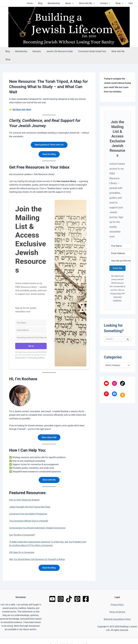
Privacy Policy (20, 350)
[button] (77, 3)
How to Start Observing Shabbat (25, 492)
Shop (121, 3)
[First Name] (31, 315)
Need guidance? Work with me (49, 137)
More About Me (49, 429)
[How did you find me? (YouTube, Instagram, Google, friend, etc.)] (31, 330)
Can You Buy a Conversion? (22, 527)
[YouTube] (52, 591)
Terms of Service (117, 604)
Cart (131, 3)
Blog (47, 3)
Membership (60, 3)
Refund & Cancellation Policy (117, 612)
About (74, 3)
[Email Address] (31, 322)
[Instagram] (61, 591)
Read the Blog (49, 146)
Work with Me (91, 3)
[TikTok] (69, 591)
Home (38, 3)
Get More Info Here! (22, 101)
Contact (108, 3)
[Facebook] (86, 591)
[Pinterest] (77, 591)
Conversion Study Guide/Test (87, 51)
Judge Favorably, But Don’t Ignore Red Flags (30, 499)
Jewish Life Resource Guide (56, 51)
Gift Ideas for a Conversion (22, 545)
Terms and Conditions (37, 350)
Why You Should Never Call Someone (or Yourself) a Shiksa (37, 552)
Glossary (34, 51)
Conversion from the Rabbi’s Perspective (29, 506)
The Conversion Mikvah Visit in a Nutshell (29, 513)
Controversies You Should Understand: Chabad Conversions (38, 520)
